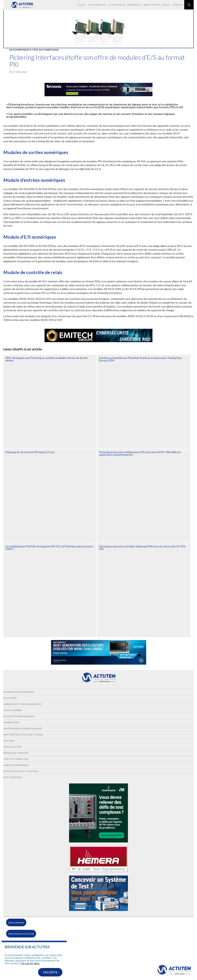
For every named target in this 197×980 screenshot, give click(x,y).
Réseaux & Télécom (16, 753)
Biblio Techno (152, 5)
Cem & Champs (12, 710)
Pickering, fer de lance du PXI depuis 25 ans (30, 452)
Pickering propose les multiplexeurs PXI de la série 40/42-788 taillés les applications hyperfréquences (140, 453)
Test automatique (45, 50)
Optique (9, 741)
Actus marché (117, 5)
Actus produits (97, 5)
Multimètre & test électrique (23, 735)
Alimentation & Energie (19, 692)
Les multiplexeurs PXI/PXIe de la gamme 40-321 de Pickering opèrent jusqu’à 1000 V (49, 548)
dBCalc (166, 5)
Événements (134, 5)
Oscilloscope (12, 747)
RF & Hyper (10, 698)
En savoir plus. (31, 966)
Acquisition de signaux (19, 716)
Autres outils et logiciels (21, 771)
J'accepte (50, 975)
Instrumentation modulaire (23, 728)
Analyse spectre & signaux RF (23, 704)
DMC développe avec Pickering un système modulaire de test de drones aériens (47, 359)
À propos (178, 5)
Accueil (81, 5)
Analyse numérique (16, 765)
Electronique (13, 777)
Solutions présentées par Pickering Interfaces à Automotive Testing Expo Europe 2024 (141, 359)
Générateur (11, 722)
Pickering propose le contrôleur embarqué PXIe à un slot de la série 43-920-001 (143, 548)
